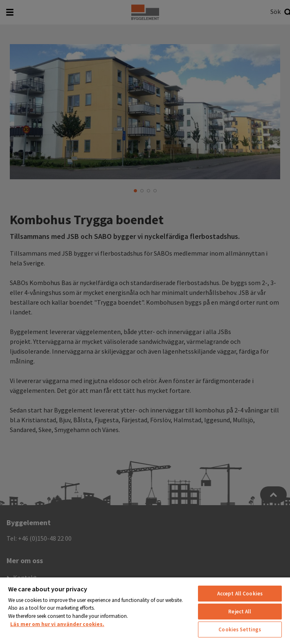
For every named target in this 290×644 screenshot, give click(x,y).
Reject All (240, 612)
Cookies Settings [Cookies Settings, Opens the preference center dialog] (240, 630)
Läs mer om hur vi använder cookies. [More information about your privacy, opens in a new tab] (57, 624)
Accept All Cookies (240, 594)
